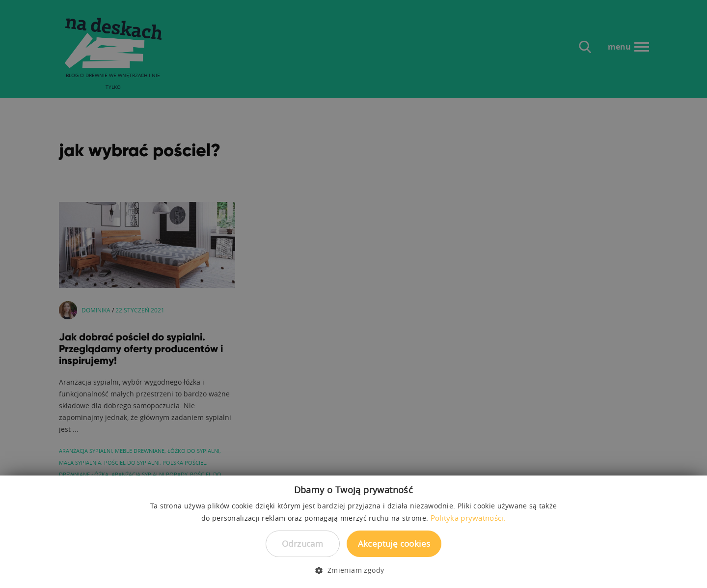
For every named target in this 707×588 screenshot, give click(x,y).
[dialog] (353, 294)
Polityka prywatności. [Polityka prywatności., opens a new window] (468, 518)
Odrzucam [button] (302, 544)
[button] (353, 570)
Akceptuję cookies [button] (394, 544)
